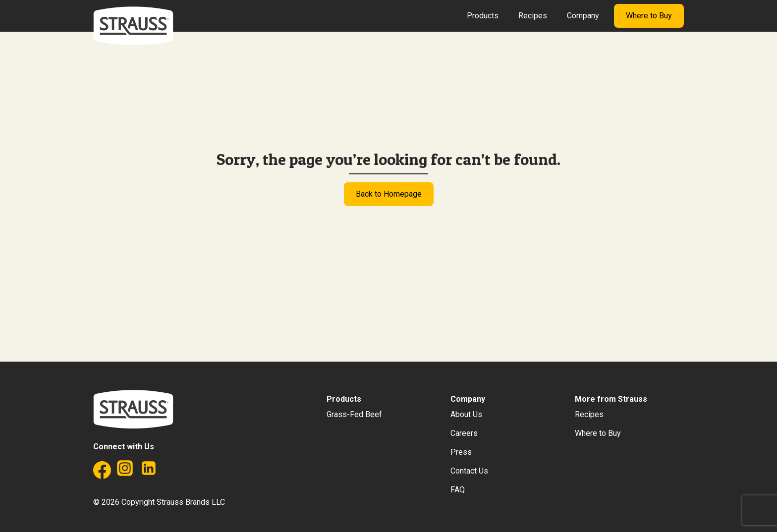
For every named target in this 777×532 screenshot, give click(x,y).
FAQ (458, 490)
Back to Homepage (389, 194)
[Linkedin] (149, 473)
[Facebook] (101, 473)
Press (461, 452)
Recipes (533, 16)
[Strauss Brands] (133, 26)
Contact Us (469, 471)
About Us (466, 414)
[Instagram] (125, 473)
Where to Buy (649, 16)
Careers (464, 433)
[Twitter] (172, 473)
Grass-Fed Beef (354, 414)
